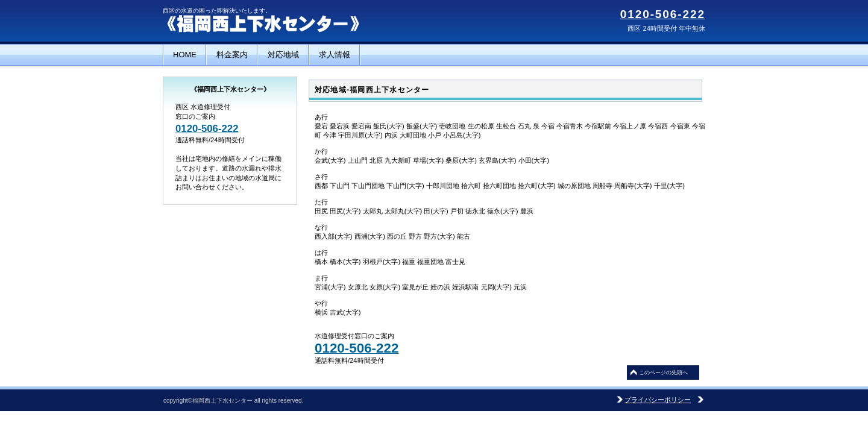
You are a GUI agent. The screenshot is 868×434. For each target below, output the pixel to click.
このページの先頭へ (663, 373)
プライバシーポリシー (658, 400)
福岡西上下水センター (283, 24)
